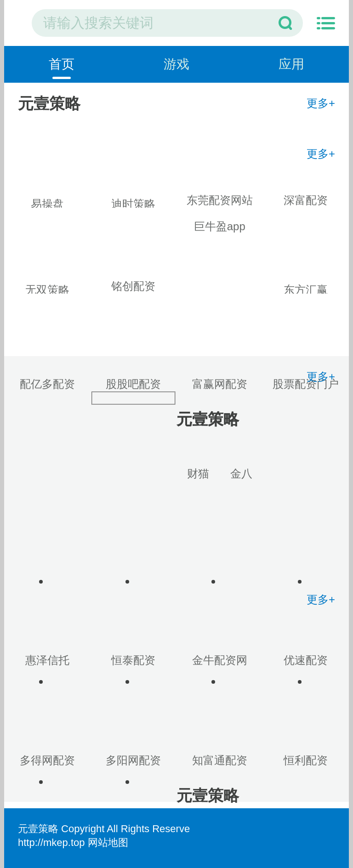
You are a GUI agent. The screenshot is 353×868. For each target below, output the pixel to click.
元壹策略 (38, 829)
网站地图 (108, 842)
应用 (291, 64)
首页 (62, 64)
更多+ (321, 103)
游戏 (176, 64)
